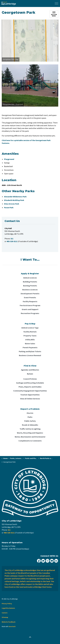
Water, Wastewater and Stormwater (30, 437)
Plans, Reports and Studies (30, 387)
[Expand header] (56, 3)
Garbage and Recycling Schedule (30, 383)
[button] (30, 41)
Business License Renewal (30, 355)
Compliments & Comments (30, 441)
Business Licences (30, 290)
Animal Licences (30, 278)
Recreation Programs (30, 313)
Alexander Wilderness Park (15, 197)
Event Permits (30, 297)
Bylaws (30, 374)
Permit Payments (30, 347)
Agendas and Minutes (30, 370)
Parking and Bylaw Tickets (30, 351)
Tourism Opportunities (30, 395)
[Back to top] (30, 637)
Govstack (12, 627)
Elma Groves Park (12, 204)
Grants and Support (30, 309)
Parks (30, 417)
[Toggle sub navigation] (54, 14)
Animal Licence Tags (30, 328)
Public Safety (30, 421)
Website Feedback (9, 622)
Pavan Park (9, 207)
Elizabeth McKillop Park (14, 200)
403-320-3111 (9, 533)
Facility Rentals (30, 332)
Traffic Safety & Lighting (30, 429)
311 (9, 530)
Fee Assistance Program (30, 305)
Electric (30, 413)
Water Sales (30, 344)
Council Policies (30, 379)
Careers (5, 613)
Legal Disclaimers (8, 608)
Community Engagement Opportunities (30, 391)
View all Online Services (30, 399)
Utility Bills (30, 340)
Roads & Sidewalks (30, 425)
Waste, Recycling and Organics (30, 433)
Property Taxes (30, 336)
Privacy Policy (7, 604)
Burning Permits (30, 286)
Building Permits (30, 282)
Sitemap (5, 617)
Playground (9, 159)
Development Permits (30, 294)
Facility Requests (30, 301)
